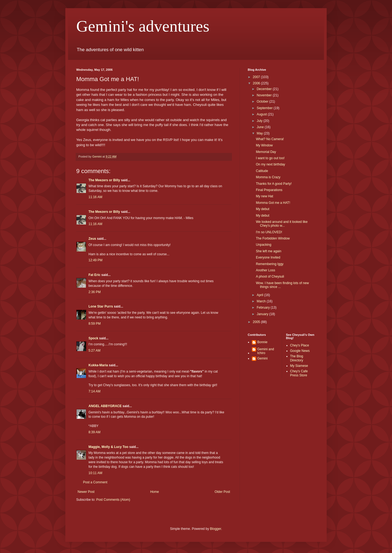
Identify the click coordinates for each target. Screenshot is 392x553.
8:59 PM (95, 324)
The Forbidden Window (273, 238)
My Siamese (299, 366)
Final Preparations (269, 190)
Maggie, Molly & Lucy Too (108, 447)
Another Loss (266, 270)
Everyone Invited (268, 257)
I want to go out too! (270, 158)
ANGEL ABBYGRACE (105, 406)
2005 (257, 322)
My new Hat (264, 196)
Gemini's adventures (143, 26)
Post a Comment (95, 482)
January (263, 314)
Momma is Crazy (268, 177)
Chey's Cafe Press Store (299, 373)
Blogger (215, 529)
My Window (264, 145)
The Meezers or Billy (104, 180)
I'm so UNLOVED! (269, 232)
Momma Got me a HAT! (273, 203)
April (260, 295)
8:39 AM (94, 432)
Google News (300, 351)
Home (155, 492)
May (260, 133)
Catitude (262, 171)
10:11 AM (95, 473)
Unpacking (264, 245)
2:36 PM (95, 292)
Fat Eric (94, 275)
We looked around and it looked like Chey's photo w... (282, 224)
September (265, 108)
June (261, 127)
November (265, 95)
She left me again (269, 251)
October (263, 102)
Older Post (222, 492)
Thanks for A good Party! (274, 184)
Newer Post (86, 492)
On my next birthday (270, 164)
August (262, 114)
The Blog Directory (297, 358)
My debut (263, 209)
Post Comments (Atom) (113, 500)
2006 (257, 83)
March (262, 301)
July (260, 121)
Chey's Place (300, 345)
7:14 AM (94, 391)
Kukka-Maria (98, 365)
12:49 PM (95, 260)
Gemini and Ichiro (266, 351)
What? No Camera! (270, 139)
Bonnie (262, 342)
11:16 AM (95, 197)
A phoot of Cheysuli (270, 276)
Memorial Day (266, 152)
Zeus (92, 239)
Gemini (262, 358)
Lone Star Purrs (101, 306)
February (264, 308)
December (265, 89)
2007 (257, 77)
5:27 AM (94, 351)
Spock (93, 338)
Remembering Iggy (270, 264)
